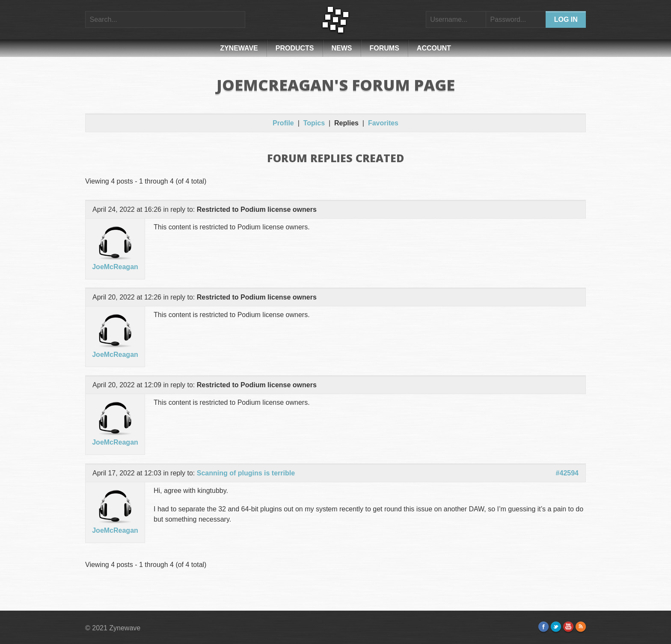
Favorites (383, 123)
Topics (314, 123)
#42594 (567, 473)
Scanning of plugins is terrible (246, 473)
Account (434, 48)
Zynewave (239, 48)
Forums (384, 48)
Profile (283, 123)
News (342, 48)
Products (295, 48)
